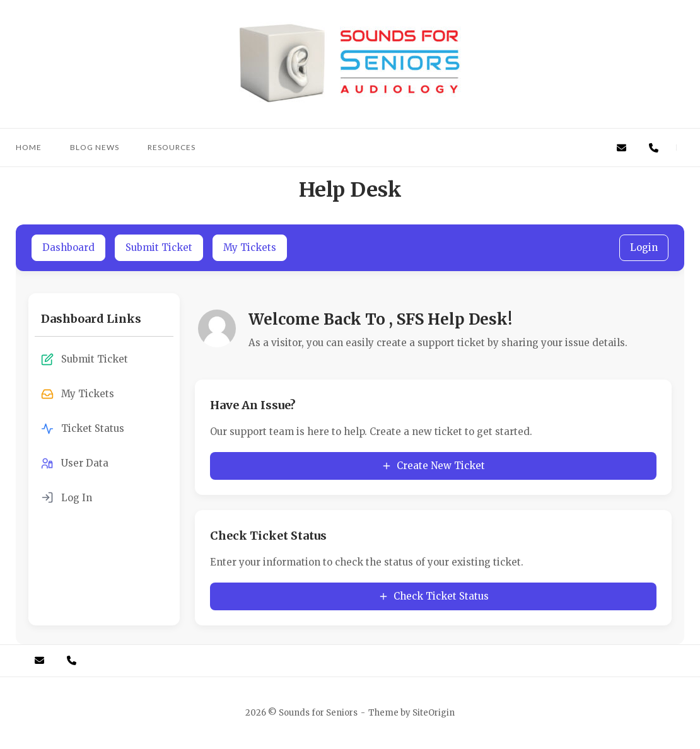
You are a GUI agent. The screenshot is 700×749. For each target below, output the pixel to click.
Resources (172, 147)
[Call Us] (654, 148)
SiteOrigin (434, 713)
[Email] (621, 148)
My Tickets (250, 247)
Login (644, 247)
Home (29, 147)
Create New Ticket (433, 466)
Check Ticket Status (434, 596)
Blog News (95, 147)
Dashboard (68, 247)
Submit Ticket (159, 247)
